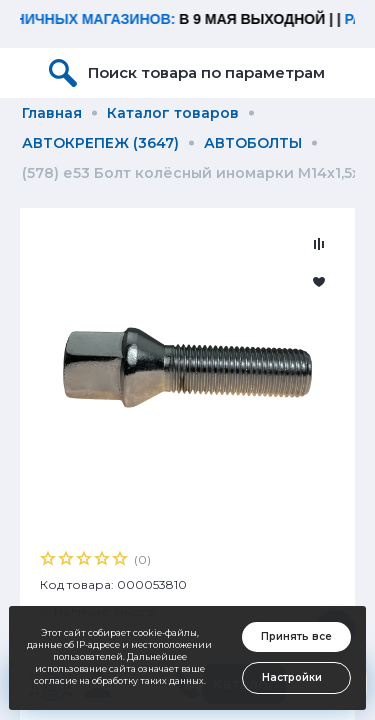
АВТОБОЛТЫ (253, 143)
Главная (52, 113)
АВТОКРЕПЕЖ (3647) (100, 143)
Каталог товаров (173, 113)
